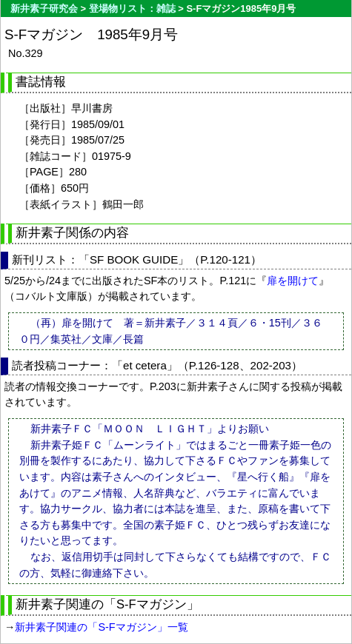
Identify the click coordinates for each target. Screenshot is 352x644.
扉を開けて (293, 281)
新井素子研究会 (44, 9)
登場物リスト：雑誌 (132, 9)
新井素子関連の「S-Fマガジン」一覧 (101, 627)
